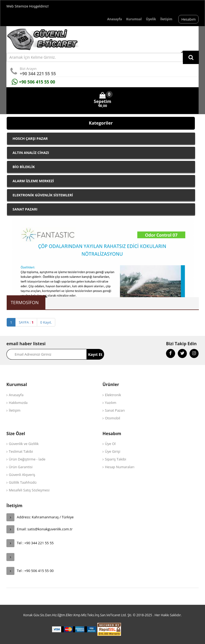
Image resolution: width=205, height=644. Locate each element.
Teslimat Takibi (21, 451)
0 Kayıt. (46, 322)
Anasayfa (114, 19)
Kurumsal (134, 19)
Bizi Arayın (28, 69)
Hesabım (188, 19)
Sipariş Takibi (116, 459)
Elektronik (113, 395)
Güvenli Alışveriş (22, 475)
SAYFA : (26, 322)
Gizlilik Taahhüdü (23, 482)
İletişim (166, 19)
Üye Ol (110, 444)
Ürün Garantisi (21, 467)
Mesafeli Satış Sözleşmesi (29, 490)
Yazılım (111, 403)
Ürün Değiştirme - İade (27, 459)
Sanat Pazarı (115, 410)
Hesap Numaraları (120, 467)
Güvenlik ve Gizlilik (24, 444)
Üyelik (151, 19)
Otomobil (113, 418)
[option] (103, 257)
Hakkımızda (18, 403)
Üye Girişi (113, 451)
